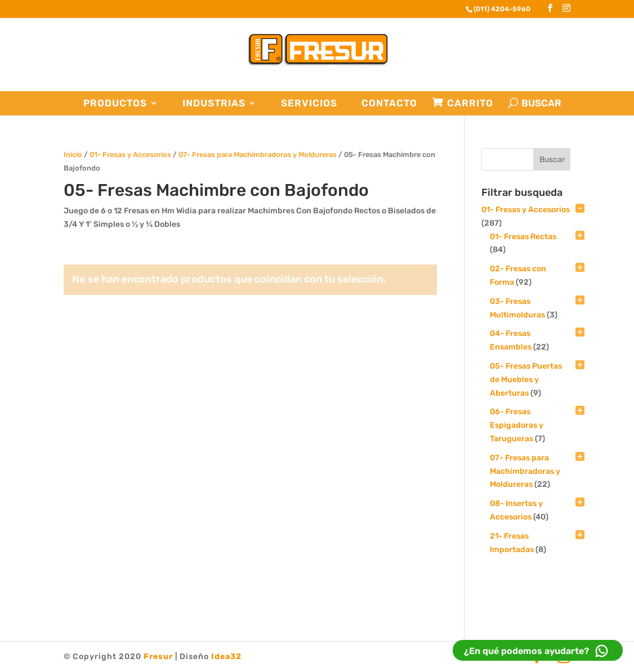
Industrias (214, 103)
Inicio (73, 154)
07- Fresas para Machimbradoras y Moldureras (258, 154)
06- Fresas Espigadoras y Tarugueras (517, 425)
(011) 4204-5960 (502, 9)
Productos (115, 103)
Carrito (470, 103)
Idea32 (226, 657)
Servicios (309, 103)
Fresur (158, 657)
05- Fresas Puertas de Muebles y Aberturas (526, 380)
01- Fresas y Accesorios (130, 154)
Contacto (389, 103)
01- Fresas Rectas (523, 237)
